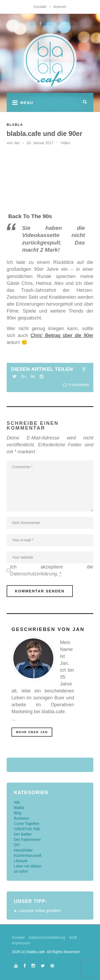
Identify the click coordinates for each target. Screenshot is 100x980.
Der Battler (23, 834)
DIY (17, 845)
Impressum (21, 943)
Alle (17, 802)
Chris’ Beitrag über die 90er (62, 335)
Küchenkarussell (28, 856)
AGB (73, 937)
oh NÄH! (21, 871)
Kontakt (40, 7)
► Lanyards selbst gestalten (37, 911)
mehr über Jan (32, 732)
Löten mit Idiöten (28, 866)
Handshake (23, 850)
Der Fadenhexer (27, 840)
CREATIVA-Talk (27, 829)
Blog (18, 813)
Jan (17, 143)
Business (21, 818)
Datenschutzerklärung (33, 574)
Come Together (27, 824)
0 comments (75, 385)
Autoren (60, 7)
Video (65, 143)
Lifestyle (21, 861)
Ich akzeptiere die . (52, 570)
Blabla (15, 125)
